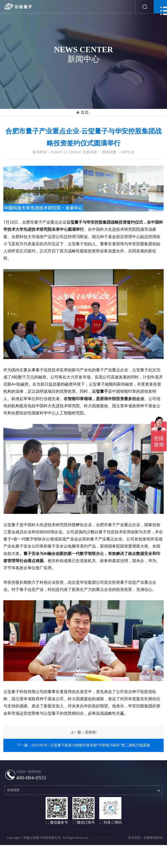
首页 (85, 112)
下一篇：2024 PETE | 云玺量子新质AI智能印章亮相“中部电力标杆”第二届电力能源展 (84, 745)
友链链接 (13, 793)
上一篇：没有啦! (83, 732)
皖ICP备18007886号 (103, 841)
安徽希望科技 (153, 841)
